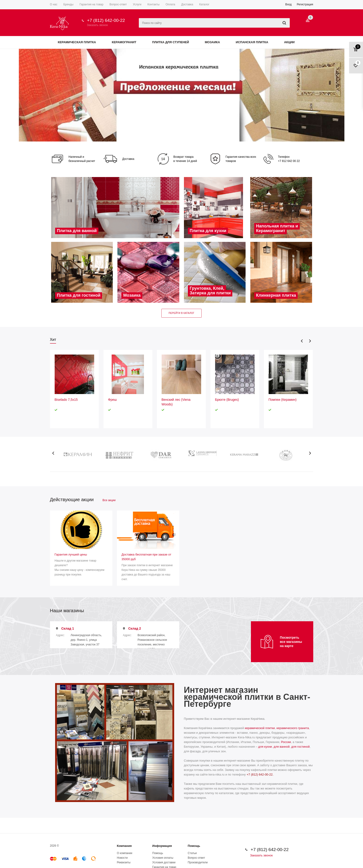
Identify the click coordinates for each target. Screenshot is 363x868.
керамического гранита (293, 728)
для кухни (265, 747)
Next (310, 341)
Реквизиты (124, 862)
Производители (198, 862)
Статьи (192, 853)
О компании (124, 853)
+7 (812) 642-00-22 (106, 20)
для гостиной (301, 747)
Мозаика (212, 42)
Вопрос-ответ (196, 858)
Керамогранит (124, 42)
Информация (162, 846)
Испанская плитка (252, 42)
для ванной (282, 747)
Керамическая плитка (77, 42)
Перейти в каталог (181, 313)
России (286, 742)
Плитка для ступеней (171, 42)
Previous (302, 341)
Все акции (109, 500)
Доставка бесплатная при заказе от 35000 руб (147, 557)
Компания (124, 846)
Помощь (194, 846)
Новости (122, 858)
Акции (289, 42)
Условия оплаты (163, 858)
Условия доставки (164, 862)
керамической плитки (260, 728)
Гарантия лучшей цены (71, 554)
